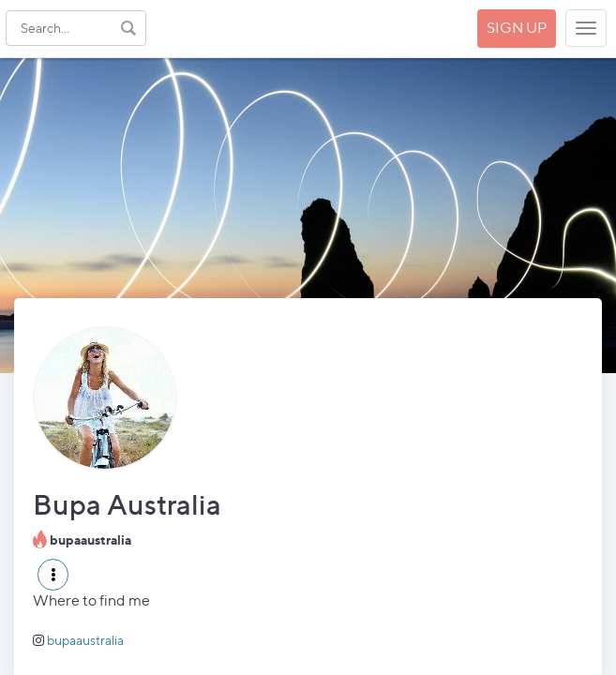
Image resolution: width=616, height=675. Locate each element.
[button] (53, 575)
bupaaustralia (85, 640)
